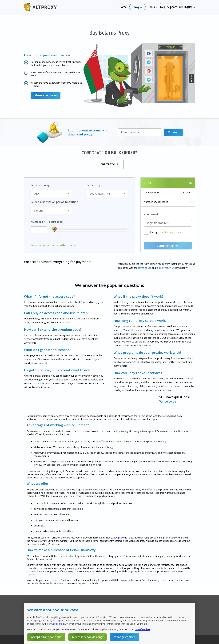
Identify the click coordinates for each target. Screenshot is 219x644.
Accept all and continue (46, 637)
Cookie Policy (58, 624)
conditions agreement (170, 232)
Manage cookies (125, 637)
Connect (173, 132)
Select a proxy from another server (54, 245)
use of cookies (143, 629)
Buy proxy (119, 538)
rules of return (164, 268)
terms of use (145, 268)
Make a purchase (46, 95)
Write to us (110, 164)
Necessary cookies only (88, 637)
